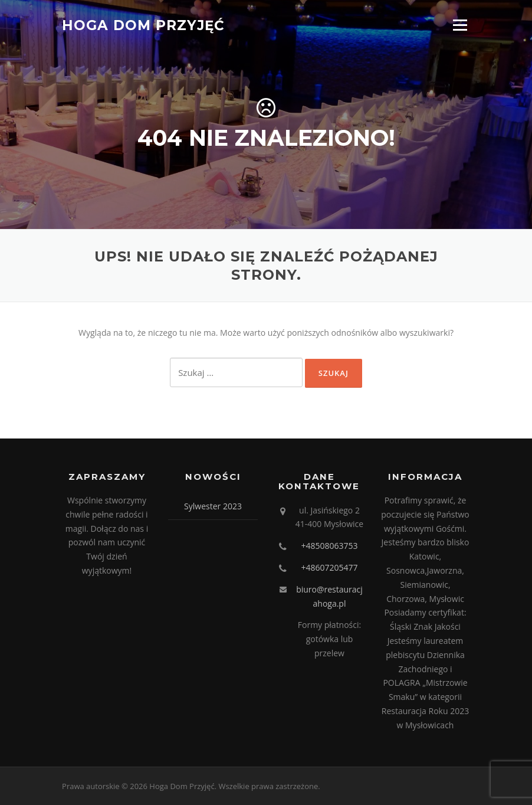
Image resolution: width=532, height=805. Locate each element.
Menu (460, 25)
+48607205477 (329, 567)
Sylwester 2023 (213, 506)
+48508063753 (329, 546)
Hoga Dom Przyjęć (143, 25)
